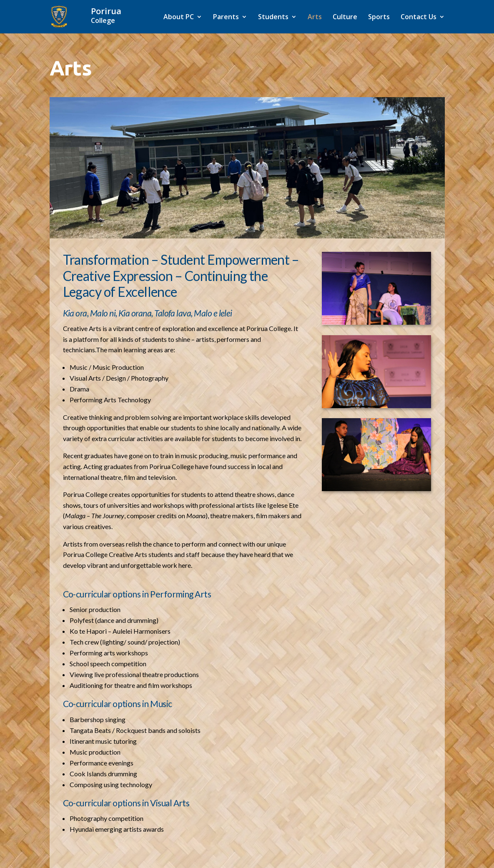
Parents (226, 18)
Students (273, 18)
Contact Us (419, 18)
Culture (345, 18)
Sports (379, 18)
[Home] (116, 16)
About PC (179, 18)
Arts (315, 18)
